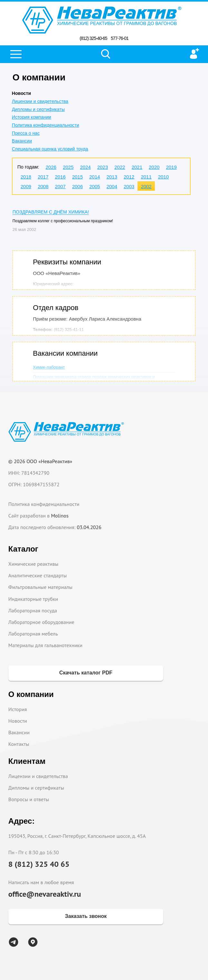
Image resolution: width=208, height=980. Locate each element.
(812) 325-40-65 (93, 38)
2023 (103, 167)
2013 (112, 177)
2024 (85, 167)
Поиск (106, 54)
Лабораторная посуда (33, 610)
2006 (77, 186)
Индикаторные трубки (33, 599)
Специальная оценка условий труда (50, 149)
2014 (95, 177)
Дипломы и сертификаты (38, 109)
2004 (112, 186)
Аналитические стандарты (38, 575)
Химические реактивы (33, 564)
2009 (26, 186)
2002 (146, 186)
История (18, 709)
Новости (18, 721)
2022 (120, 167)
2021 (137, 167)
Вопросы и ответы (29, 799)
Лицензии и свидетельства (40, 101)
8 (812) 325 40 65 (39, 864)
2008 (43, 186)
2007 (60, 186)
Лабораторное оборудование (41, 622)
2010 (163, 177)
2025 (68, 167)
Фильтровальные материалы (40, 587)
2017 (43, 177)
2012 (129, 177)
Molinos (60, 516)
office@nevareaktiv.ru (45, 894)
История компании (32, 117)
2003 (129, 186)
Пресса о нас (26, 133)
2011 (146, 177)
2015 (77, 177)
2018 (26, 177)
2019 (171, 167)
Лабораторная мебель (33, 634)
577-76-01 (120, 38)
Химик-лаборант (49, 367)
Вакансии (22, 141)
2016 (60, 177)
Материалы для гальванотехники (45, 645)
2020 (154, 167)
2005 (95, 186)
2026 (51, 167)
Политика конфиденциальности (46, 125)
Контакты (19, 744)
